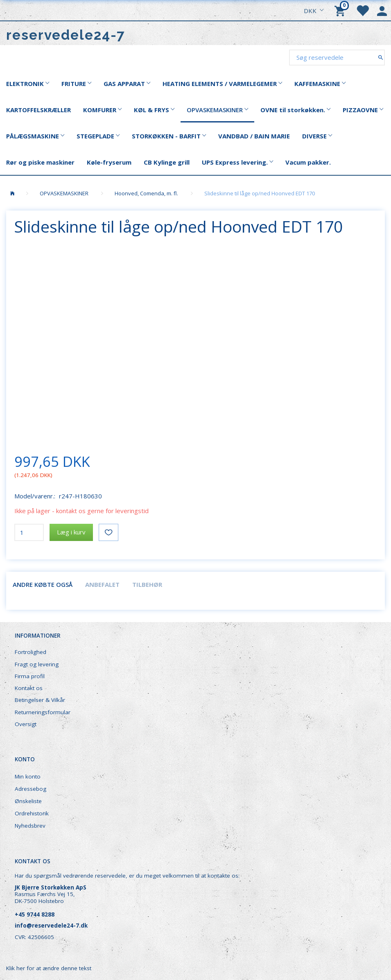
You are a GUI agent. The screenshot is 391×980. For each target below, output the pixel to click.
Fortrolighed (31, 652)
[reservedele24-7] (66, 35)
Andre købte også (43, 584)
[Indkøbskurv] (341, 10)
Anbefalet (102, 584)
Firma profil (30, 676)
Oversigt (26, 724)
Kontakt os (29, 688)
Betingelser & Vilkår (40, 700)
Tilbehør (147, 584)
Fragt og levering (37, 664)
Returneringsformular (43, 712)
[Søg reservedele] (381, 57)
